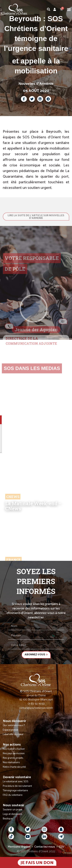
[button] (69, 9)
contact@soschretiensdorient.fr (36, 708)
